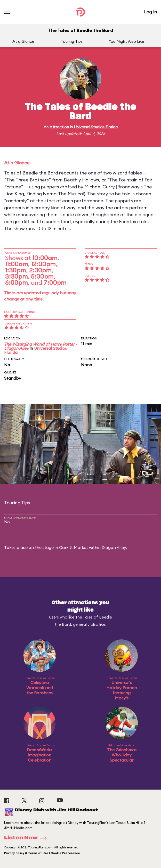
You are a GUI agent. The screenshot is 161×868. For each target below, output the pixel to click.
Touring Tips (72, 41)
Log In (150, 12)
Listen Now (27, 838)
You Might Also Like (126, 41)
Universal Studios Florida (96, 127)
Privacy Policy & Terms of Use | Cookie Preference (42, 853)
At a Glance (23, 41)
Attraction (59, 127)
